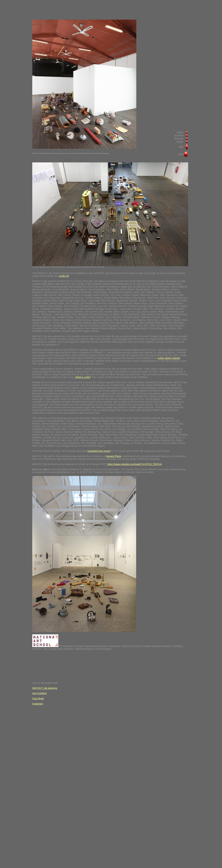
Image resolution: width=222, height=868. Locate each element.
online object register (169, 358)
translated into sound (99, 451)
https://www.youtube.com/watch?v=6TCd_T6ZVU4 (134, 464)
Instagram (38, 704)
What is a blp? (83, 377)
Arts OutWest (39, 693)
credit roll (64, 276)
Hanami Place (114, 456)
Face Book (38, 698)
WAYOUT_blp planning (45, 688)
